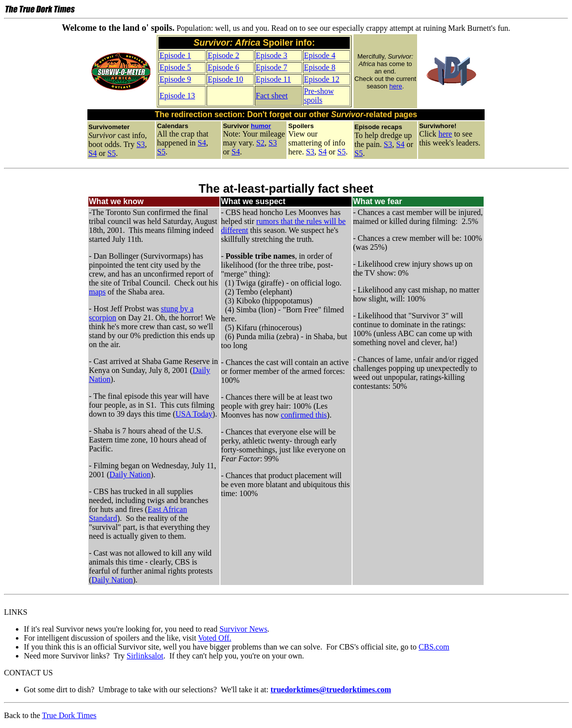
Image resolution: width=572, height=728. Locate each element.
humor (261, 126)
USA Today (194, 414)
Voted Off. (215, 638)
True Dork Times (70, 715)
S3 (141, 144)
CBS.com (434, 647)
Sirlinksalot (145, 656)
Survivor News (243, 629)
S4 (93, 153)
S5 (111, 153)
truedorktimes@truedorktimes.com (331, 690)
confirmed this (304, 415)
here (396, 86)
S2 (260, 143)
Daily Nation (130, 474)
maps (97, 292)
